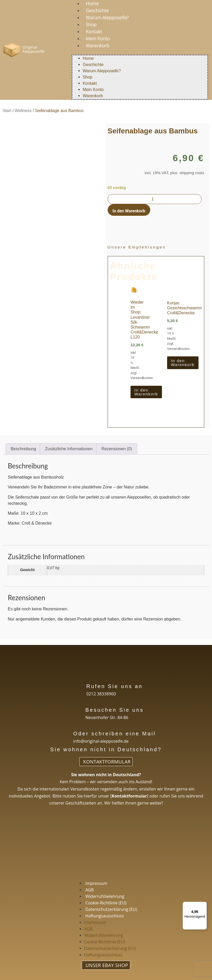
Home (88, 58)
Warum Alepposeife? (107, 17)
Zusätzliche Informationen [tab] (69, 449)
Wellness (23, 111)
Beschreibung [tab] (23, 449)
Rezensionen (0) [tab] (117, 449)
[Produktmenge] (155, 199)
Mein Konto (98, 38)
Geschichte (97, 10)
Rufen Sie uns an (115, 686)
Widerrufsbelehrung (105, 896)
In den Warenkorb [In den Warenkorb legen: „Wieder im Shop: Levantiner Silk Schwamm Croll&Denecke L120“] (146, 392)
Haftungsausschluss (105, 916)
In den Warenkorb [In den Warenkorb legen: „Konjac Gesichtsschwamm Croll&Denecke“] (183, 363)
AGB (90, 890)
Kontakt (94, 31)
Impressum (96, 883)
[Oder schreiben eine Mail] (65, 733)
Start (7, 111)
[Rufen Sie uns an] (78, 686)
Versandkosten (142, 378)
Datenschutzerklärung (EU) (111, 909)
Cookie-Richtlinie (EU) (106, 903)
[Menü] (204, 905)
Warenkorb (98, 45)
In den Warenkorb (129, 211)
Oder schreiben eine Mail (114, 734)
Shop (91, 24)
